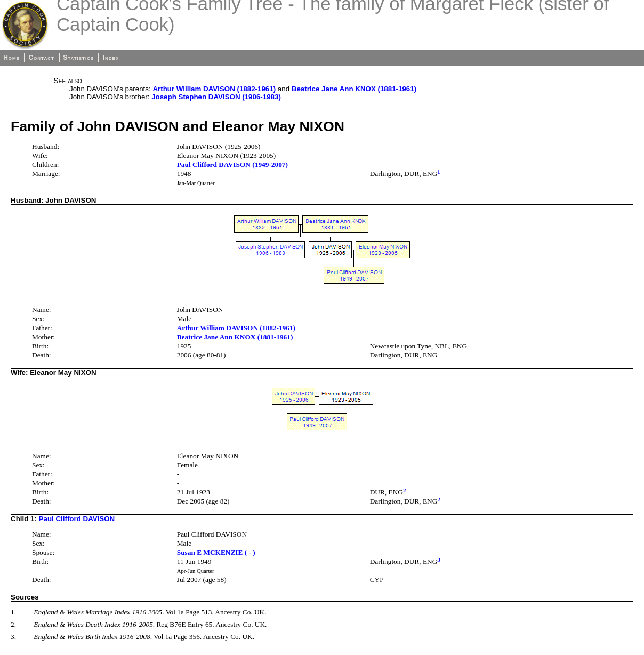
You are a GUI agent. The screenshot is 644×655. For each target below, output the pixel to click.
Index (111, 58)
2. (13, 624)
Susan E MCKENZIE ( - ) (216, 552)
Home (11, 58)
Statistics (78, 58)
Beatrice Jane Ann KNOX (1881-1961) (354, 89)
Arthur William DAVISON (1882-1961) (214, 89)
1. (13, 612)
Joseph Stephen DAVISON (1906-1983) (216, 97)
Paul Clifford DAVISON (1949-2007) (232, 165)
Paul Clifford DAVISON (77, 519)
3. (13, 637)
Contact (41, 58)
